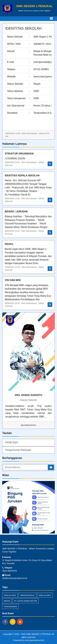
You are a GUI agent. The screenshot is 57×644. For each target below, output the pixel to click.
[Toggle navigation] (51, 19)
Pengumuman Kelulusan (18, 450)
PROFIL (9, 244)
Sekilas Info (10, 595)
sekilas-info (45, 595)
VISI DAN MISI (13, 280)
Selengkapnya (29, 425)
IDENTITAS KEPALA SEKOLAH (22, 176)
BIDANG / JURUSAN (16, 212)
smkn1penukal (27, 595)
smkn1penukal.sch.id (34, 640)
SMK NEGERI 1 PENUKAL (38, 634)
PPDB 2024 (12, 443)
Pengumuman (10, 607)
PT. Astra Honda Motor (26, 601)
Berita (7, 601)
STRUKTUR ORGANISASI (19, 154)
